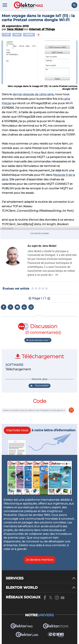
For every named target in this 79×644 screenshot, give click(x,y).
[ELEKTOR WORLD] (41, 588)
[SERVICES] (41, 578)
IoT (6, 35)
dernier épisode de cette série (33, 94)
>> (57, 275)
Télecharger (39, 386)
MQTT (17, 35)
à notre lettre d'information (40, 430)
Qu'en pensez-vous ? (38, 340)
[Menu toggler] (5, 5)
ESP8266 (29, 35)
